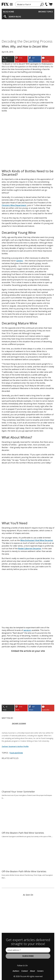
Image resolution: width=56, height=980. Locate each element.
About (32, 971)
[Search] (5, 17)
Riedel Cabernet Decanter (30, 549)
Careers (40, 971)
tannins (20, 261)
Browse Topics (46, 12)
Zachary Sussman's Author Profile (15, 746)
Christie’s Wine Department (14, 205)
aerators (27, 630)
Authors (16, 971)
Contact (25, 971)
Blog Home (9, 12)
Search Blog (15, 17)
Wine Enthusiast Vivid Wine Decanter (37, 540)
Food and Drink (16, 753)
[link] (8, 59)
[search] (42, 4)
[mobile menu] (11, 4)
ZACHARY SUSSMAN (19, 723)
